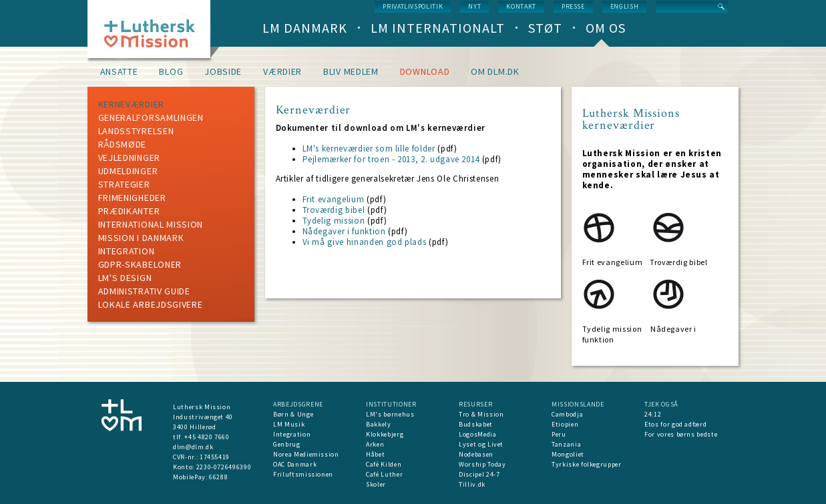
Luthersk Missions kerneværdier (631, 119)
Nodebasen (476, 454)
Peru (559, 434)
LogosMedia (478, 434)
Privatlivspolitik (413, 6)
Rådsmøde (123, 144)
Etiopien (565, 424)
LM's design (125, 278)
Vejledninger (129, 158)
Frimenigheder (132, 198)
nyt (474, 6)
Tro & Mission (481, 414)
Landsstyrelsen (136, 131)
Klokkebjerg (385, 434)
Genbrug (287, 444)
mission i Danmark (141, 238)
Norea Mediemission (306, 454)
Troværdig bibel (334, 210)
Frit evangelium (334, 199)
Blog (171, 71)
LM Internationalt (438, 28)
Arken (375, 444)
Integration (127, 251)
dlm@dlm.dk (193, 447)
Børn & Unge (293, 414)
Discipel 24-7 (479, 474)
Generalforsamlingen (151, 117)
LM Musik (289, 424)
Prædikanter (129, 211)
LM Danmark (305, 28)
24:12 (653, 414)
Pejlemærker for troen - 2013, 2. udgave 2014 (391, 159)
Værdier (282, 71)
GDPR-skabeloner (140, 264)
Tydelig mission (334, 221)
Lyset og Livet (481, 444)
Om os (606, 28)
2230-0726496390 (224, 467)
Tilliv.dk (472, 484)
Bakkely (379, 424)
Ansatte (119, 71)
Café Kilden (384, 464)
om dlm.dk (495, 71)
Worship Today (482, 464)
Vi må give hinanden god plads (365, 242)
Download (425, 71)
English (625, 6)
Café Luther (384, 474)
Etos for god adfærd (675, 424)
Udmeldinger (128, 171)
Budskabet (476, 424)
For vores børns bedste (681, 434)
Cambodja (567, 414)
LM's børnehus (390, 414)
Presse (573, 6)
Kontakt (521, 6)
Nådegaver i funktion (344, 231)
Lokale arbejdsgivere (151, 304)
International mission (151, 224)
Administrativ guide (144, 291)
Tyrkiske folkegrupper (587, 464)
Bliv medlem (351, 71)
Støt (545, 28)
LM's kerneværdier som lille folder (369, 149)
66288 (218, 477)
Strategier (124, 184)
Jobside (223, 71)
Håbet (375, 454)
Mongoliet (568, 454)
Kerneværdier (131, 104)
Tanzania (566, 444)
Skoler (376, 484)
